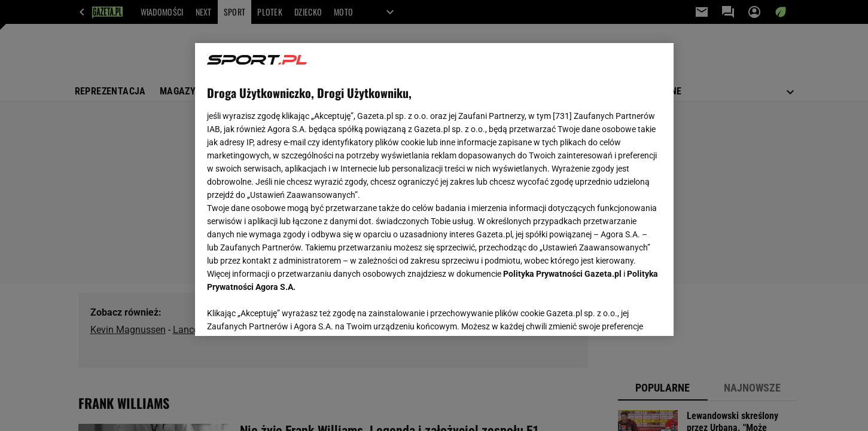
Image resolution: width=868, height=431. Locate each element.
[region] (434, 189)
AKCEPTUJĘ (621, 313)
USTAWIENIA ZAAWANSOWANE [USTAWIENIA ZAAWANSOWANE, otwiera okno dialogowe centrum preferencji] (285, 312)
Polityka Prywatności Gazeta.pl (562, 274)
